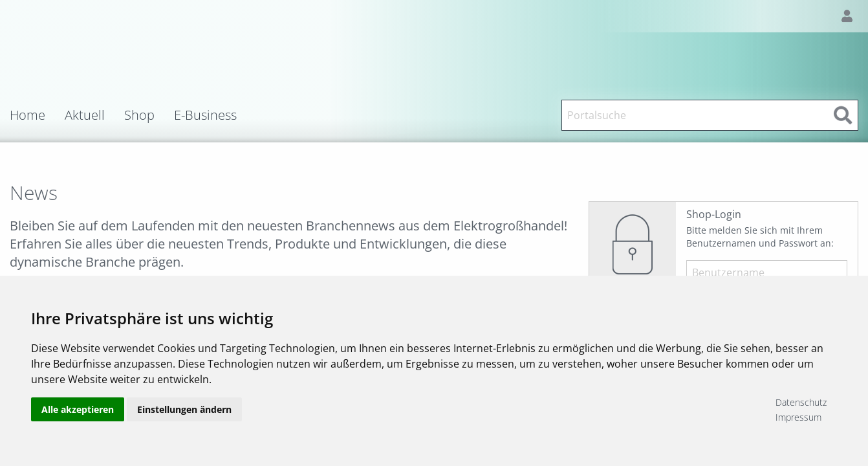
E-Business (205, 115)
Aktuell (85, 115)
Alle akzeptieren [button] (78, 409)
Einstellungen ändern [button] (184, 409)
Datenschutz (801, 402)
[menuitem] (37, 115)
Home (27, 115)
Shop (139, 115)
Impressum (798, 417)
